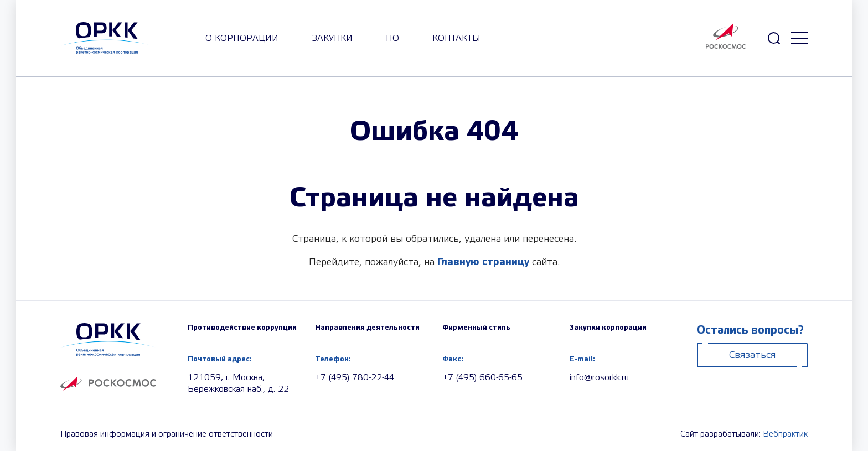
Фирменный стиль (476, 328)
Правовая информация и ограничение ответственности (167, 434)
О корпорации (242, 38)
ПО (392, 38)
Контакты (456, 38)
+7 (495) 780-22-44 (355, 378)
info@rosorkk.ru (599, 378)
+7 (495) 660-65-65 (482, 378)
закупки (332, 38)
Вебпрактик (785, 434)
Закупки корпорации (608, 328)
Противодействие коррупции (242, 328)
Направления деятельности (367, 328)
